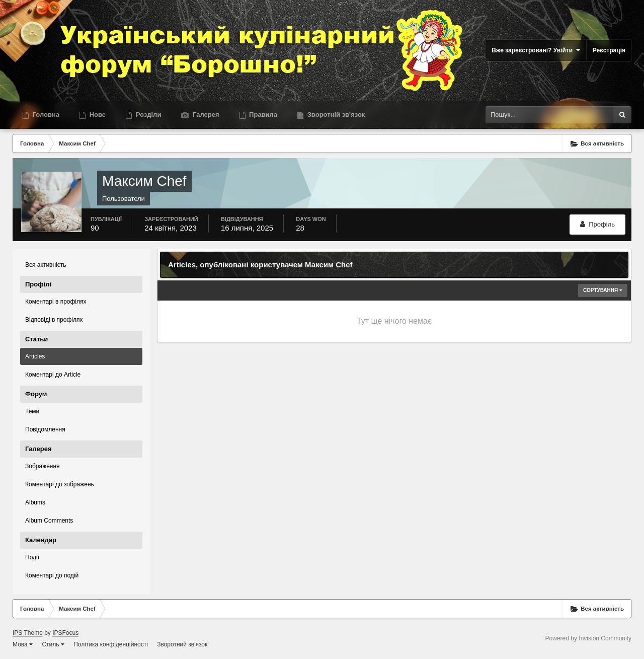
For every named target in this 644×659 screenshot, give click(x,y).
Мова (23, 644)
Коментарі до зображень (60, 484)
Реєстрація (609, 50)
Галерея (205, 115)
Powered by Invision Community (588, 638)
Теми (32, 411)
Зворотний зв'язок (182, 644)
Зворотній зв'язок (335, 115)
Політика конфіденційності (111, 644)
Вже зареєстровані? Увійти (536, 50)
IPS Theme (28, 633)
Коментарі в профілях (56, 302)
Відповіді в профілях (54, 320)
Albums (35, 502)
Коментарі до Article (53, 375)
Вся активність (46, 265)
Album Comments (49, 521)
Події (32, 557)
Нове (97, 115)
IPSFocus (65, 633)
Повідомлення (45, 429)
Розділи (147, 115)
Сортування (603, 290)
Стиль (53, 644)
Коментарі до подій (52, 575)
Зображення (43, 466)
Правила (263, 115)
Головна (45, 115)
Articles (35, 356)
